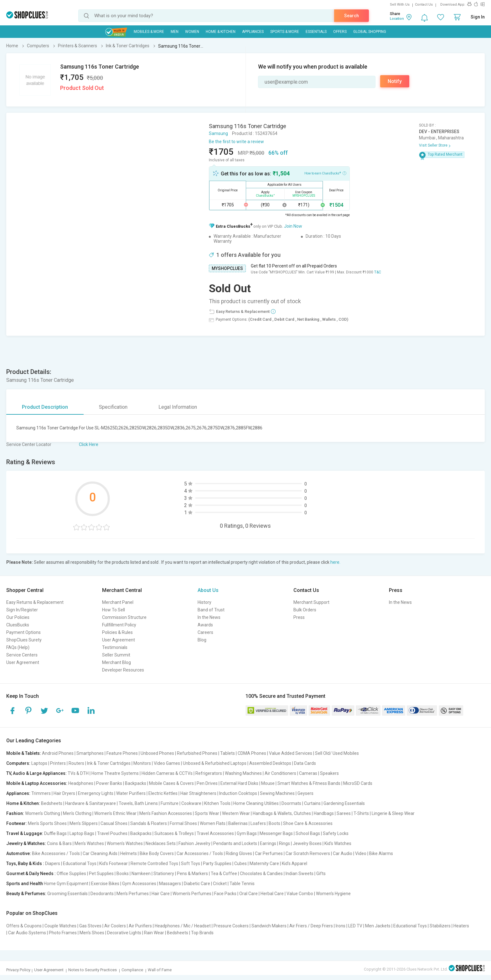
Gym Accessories (139, 884)
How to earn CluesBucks (325, 173)
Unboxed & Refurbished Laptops (215, 763)
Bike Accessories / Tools (56, 853)
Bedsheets (52, 803)
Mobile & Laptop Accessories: (37, 783)
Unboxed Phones (157, 753)
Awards (205, 625)
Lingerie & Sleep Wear (393, 813)
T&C (378, 272)
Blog (202, 640)
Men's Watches (89, 843)
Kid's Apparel (295, 863)
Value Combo (300, 894)
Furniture (170, 803)
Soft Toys (191, 863)
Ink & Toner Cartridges (109, 763)
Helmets (129, 853)
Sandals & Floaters (149, 823)
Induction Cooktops (238, 793)
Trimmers (41, 793)
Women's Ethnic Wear (115, 813)
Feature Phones (122, 753)
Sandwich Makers (269, 926)
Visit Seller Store (433, 145)
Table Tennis (242, 884)
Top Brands (202, 933)
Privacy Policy (18, 970)
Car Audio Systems (27, 933)
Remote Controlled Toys (154, 863)
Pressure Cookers (231, 926)
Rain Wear (154, 933)
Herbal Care (272, 894)
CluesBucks (18, 625)
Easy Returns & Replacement (35, 602)
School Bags (308, 833)
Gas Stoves (90, 926)
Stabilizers (440, 926)
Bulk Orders (305, 610)
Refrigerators (209, 773)
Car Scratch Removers (308, 853)
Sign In (478, 17)
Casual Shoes (114, 823)
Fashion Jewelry (194, 843)
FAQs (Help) (18, 647)
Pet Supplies (101, 874)
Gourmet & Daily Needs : (31, 874)
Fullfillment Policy (119, 625)
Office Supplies (71, 874)
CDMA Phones (252, 753)
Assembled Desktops (270, 763)
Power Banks (109, 783)
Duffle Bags (55, 833)
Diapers (53, 863)
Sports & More (285, 32)
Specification (113, 407)
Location (397, 19)
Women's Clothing (43, 813)
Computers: (18, 763)
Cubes (240, 863)
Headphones (81, 783)
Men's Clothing (77, 813)
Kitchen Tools (217, 803)
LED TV (355, 926)
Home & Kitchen (221, 32)
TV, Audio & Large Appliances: (36, 773)
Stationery (164, 874)
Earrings (268, 843)
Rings (284, 843)
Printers (58, 763)
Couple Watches (60, 926)
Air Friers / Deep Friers (311, 926)
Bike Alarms (381, 853)
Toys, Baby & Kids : (25, 863)
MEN (175, 32)
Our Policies (18, 617)
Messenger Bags (276, 833)
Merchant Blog (116, 662)
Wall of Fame (160, 970)
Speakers (329, 773)
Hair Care (161, 894)
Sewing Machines (277, 793)
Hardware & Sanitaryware (90, 803)
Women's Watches (125, 843)
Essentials (316, 32)
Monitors (142, 763)
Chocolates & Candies (261, 874)
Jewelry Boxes (307, 843)
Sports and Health (25, 884)
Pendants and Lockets (235, 843)
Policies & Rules (117, 632)
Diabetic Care (197, 884)
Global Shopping (370, 32)
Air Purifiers (140, 926)
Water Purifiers (131, 793)
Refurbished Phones (197, 753)
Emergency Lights (96, 793)
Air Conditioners (280, 773)
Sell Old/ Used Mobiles (337, 753)
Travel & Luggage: (25, 833)
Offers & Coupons (24, 926)
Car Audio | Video (350, 853)
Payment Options (23, 632)
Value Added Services (291, 753)
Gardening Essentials (344, 803)
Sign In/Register (22, 610)
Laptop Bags (82, 833)
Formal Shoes (183, 823)
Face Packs (225, 894)
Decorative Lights (124, 933)
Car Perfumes (269, 853)
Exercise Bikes (105, 884)
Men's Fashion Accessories (166, 813)
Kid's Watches (338, 843)
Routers (76, 763)
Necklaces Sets (161, 843)
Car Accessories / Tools (200, 853)
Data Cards (305, 763)
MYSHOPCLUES (227, 268)
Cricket (220, 884)
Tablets (227, 753)
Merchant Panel (118, 602)
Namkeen (141, 874)
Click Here (89, 444)
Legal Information (178, 407)
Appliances (253, 32)
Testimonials (115, 647)
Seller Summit (116, 655)
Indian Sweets (300, 874)
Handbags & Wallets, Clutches (282, 813)
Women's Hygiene (333, 894)
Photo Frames (63, 933)
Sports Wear (207, 813)
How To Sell (114, 610)
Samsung (218, 133)
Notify (395, 81)
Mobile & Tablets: (24, 753)
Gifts (321, 874)
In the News (209, 617)
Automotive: (19, 853)
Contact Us (424, 5)
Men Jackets (378, 926)
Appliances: (18, 793)
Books (123, 874)
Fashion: (15, 813)
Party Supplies (217, 863)
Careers (205, 632)
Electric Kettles (163, 793)
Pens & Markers (192, 874)
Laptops (39, 763)
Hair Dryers (64, 793)
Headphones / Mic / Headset (183, 926)
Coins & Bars (59, 843)
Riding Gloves (239, 853)
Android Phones (58, 753)
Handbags (324, 813)
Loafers (258, 823)
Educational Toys (80, 863)
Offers (340, 32)
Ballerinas (238, 823)
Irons (341, 926)
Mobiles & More (149, 32)
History (204, 602)
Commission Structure (124, 617)
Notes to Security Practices (93, 970)
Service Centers (22, 655)
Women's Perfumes (192, 894)
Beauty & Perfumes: (26, 894)
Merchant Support (311, 602)
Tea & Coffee (224, 874)
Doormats (291, 803)
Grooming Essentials (67, 894)
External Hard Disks (239, 783)
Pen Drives (207, 783)
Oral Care (248, 894)
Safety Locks (336, 833)
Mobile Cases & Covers (171, 783)
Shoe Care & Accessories (308, 823)
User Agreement (23, 662)
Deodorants (102, 894)
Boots (274, 823)
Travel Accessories (215, 833)
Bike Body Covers (157, 853)
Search (351, 16)
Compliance (132, 970)
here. (335, 562)
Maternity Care (264, 863)
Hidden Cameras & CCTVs (167, 773)
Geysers (305, 793)
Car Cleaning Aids (100, 853)
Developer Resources (123, 670)
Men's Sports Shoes (47, 823)
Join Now (293, 226)
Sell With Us (400, 5)
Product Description (45, 407)
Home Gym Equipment (66, 884)
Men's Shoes (92, 933)
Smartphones (90, 753)
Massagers (170, 884)
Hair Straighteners (198, 793)
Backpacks (136, 783)
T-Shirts (361, 813)
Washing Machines (243, 773)
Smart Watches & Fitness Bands (309, 783)
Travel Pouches (112, 833)
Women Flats (213, 823)
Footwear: (17, 823)
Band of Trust (211, 610)
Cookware (191, 803)
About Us (208, 590)
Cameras (308, 773)
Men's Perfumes (133, 894)
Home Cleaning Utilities (256, 803)
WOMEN (192, 32)
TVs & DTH (78, 773)
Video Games (167, 763)
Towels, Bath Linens (138, 803)
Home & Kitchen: (23, 803)
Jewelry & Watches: (26, 843)
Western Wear (236, 813)
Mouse (268, 783)
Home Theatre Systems (115, 773)
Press (299, 617)
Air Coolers (115, 926)
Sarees (344, 813)
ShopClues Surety (24, 640)
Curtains (312, 803)
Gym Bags (247, 833)
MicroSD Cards (358, 783)
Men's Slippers (84, 823)
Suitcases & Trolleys (174, 833)
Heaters (461, 926)
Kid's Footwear (114, 863)
